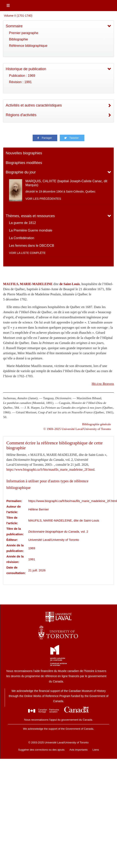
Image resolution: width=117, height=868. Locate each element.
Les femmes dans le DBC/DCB (32, 246)
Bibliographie (19, 39)
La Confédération (22, 238)
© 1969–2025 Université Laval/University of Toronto (77, 429)
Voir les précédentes (43, 199)
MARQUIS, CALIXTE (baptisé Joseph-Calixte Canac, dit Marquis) (66, 183)
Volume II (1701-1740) (18, 16)
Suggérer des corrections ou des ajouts (41, 750)
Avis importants (79, 750)
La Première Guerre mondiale (31, 230)
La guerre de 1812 (22, 223)
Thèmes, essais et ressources (30, 216)
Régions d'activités (21, 115)
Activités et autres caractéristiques (34, 105)
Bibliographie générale (96, 424)
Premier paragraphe (24, 33)
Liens (96, 750)
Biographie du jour (21, 172)
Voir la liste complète (27, 253)
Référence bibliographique (28, 46)
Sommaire (14, 26)
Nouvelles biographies (24, 153)
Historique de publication (26, 69)
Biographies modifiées (24, 163)
